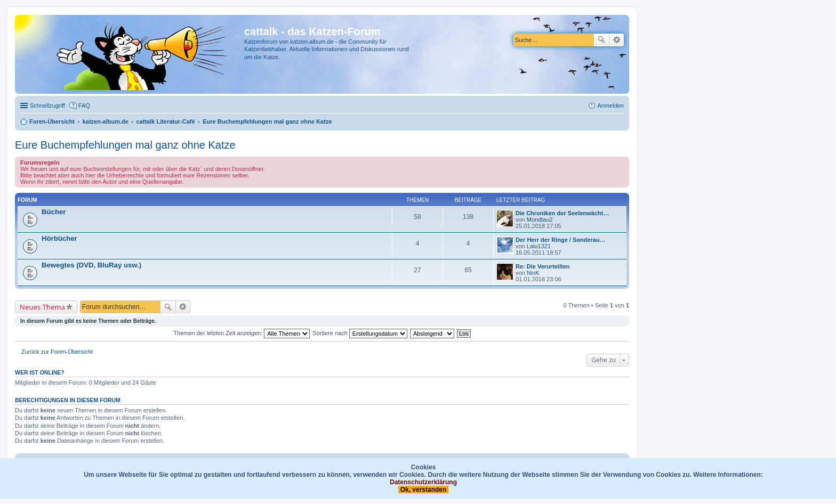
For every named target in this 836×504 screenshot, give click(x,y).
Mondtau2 (540, 220)
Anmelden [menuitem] (610, 105)
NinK (533, 273)
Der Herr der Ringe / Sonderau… (561, 240)
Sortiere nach (360, 333)
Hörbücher (59, 238)
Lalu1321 (539, 246)
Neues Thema (42, 307)
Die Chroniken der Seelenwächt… (562, 213)
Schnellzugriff (47, 105)
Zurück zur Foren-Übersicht (57, 352)
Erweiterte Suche (617, 40)
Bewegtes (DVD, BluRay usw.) (91, 265)
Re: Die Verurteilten (542, 266)
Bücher (54, 212)
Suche (601, 40)
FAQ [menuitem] (84, 105)
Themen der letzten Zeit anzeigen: (242, 333)
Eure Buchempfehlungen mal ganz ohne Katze (125, 145)
